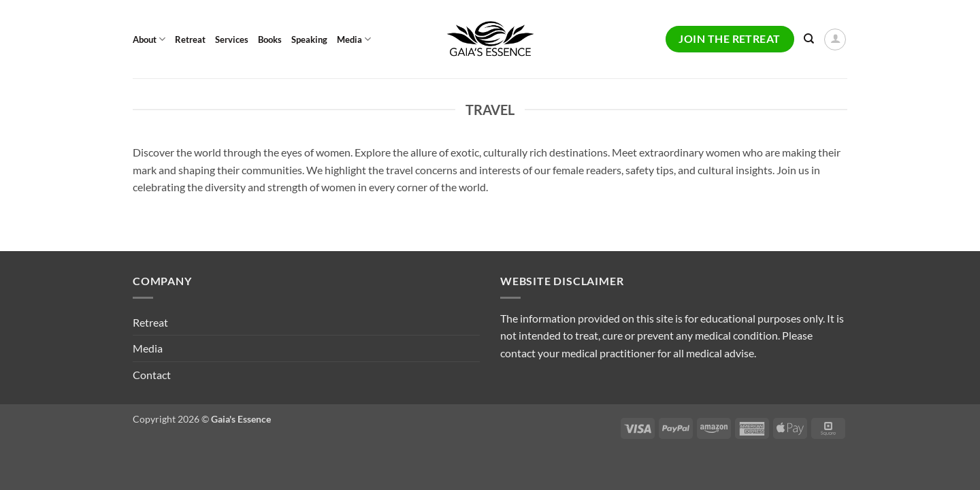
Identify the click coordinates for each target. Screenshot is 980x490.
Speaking (309, 39)
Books (270, 39)
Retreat (190, 39)
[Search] (809, 39)
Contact (152, 375)
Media (354, 39)
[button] (835, 39)
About (149, 39)
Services (232, 39)
